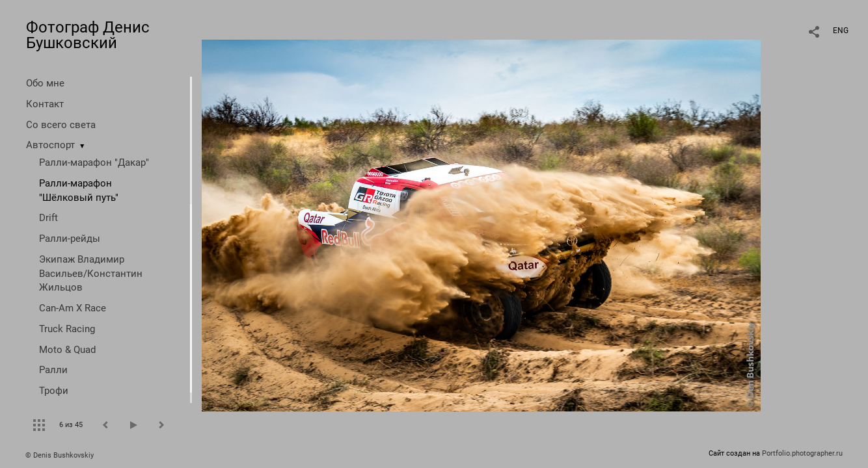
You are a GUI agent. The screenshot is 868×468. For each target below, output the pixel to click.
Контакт (45, 104)
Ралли (53, 370)
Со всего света (61, 125)
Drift (48, 218)
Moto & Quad (67, 350)
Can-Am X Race (73, 308)
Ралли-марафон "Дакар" (94, 162)
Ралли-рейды (70, 239)
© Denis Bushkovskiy (60, 455)
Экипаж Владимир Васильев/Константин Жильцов (91, 274)
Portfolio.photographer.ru (802, 453)
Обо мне (45, 83)
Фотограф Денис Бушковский (88, 35)
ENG (841, 31)
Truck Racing (67, 329)
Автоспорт (50, 145)
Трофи (54, 391)
